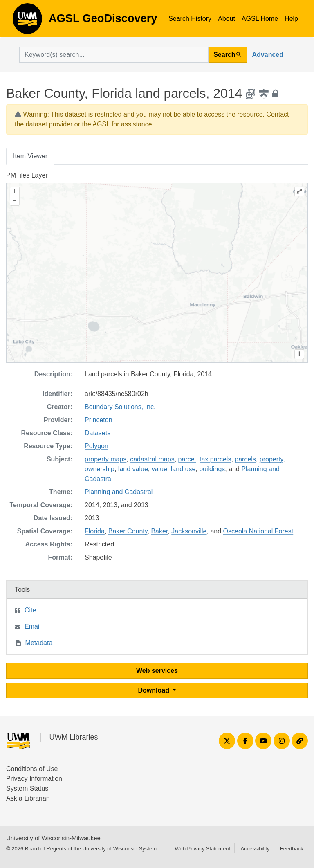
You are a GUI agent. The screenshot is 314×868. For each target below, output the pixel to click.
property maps (105, 459)
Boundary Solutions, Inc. (120, 407)
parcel (187, 459)
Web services (157, 671)
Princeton (99, 420)
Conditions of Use (32, 769)
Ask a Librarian (28, 798)
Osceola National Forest (258, 531)
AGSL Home (260, 19)
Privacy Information (34, 779)
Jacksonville (189, 531)
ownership (100, 469)
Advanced (268, 55)
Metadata (39, 643)
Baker (159, 531)
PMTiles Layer (27, 175)
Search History (190, 19)
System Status (27, 788)
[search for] (114, 55)
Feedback (292, 849)
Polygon (96, 446)
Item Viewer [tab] (30, 156)
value (159, 469)
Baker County (128, 531)
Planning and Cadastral (119, 492)
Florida (95, 531)
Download (155, 690)
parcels (245, 459)
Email (33, 626)
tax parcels (215, 459)
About (227, 19)
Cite (30, 610)
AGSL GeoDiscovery (27, 21)
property (271, 459)
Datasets (98, 433)
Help (291, 19)
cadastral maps (152, 459)
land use (183, 469)
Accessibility (255, 849)
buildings (212, 469)
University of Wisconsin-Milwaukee (53, 838)
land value (133, 469)
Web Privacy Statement (202, 849)
